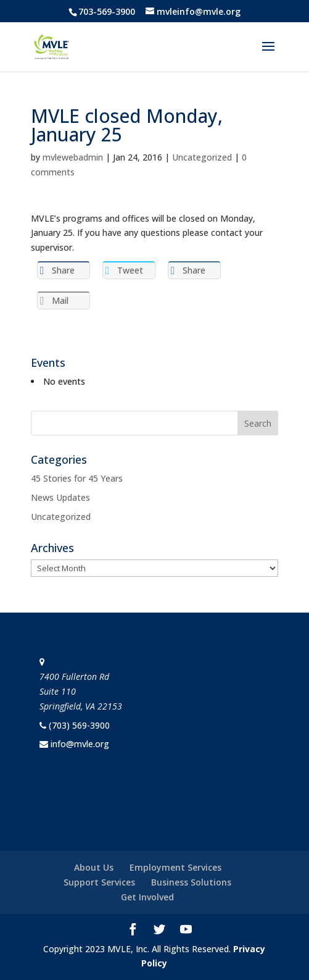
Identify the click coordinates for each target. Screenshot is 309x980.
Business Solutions (191, 882)
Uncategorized (202, 157)
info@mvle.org (80, 744)
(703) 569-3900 (79, 725)
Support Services (99, 882)
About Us (94, 867)
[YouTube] (186, 931)
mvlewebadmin (73, 157)
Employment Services (175, 867)
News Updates (60, 497)
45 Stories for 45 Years (77, 478)
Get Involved (147, 897)
